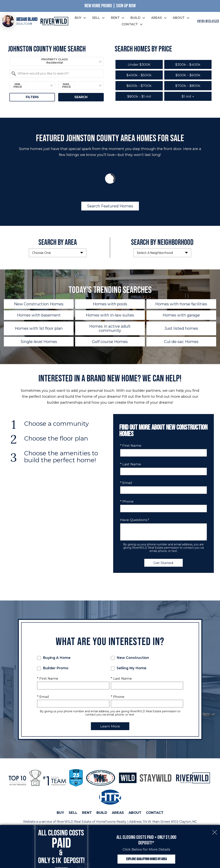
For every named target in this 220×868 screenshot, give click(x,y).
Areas (118, 813)
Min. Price (18, 85)
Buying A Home (54, 658)
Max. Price (66, 85)
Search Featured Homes (110, 206)
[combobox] (56, 61)
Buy (60, 813)
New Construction (130, 658)
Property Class (55, 61)
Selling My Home (129, 668)
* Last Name (131, 464)
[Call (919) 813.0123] (207, 21)
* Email (126, 483)
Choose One (42, 253)
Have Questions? (135, 520)
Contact (155, 813)
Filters (32, 97)
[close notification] (215, 830)
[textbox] (59, 74)
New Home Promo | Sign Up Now (110, 6)
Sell (73, 813)
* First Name (131, 445)
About (135, 813)
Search (81, 97)
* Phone (127, 501)
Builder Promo (53, 668)
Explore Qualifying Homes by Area (146, 859)
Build (102, 813)
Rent (87, 813)
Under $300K (139, 64)
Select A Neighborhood (155, 253)
